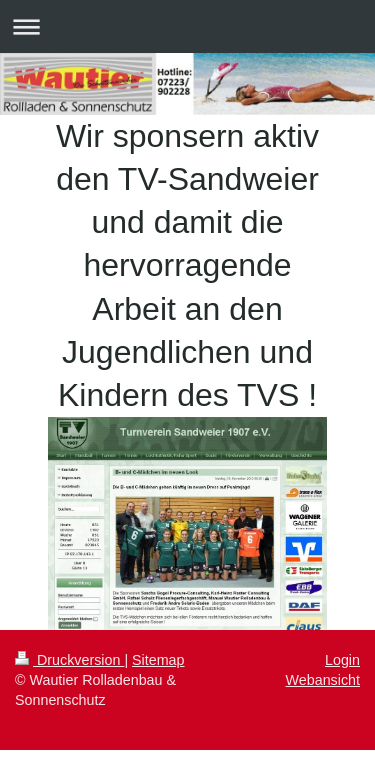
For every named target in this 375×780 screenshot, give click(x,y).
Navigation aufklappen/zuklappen (187, 26)
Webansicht (323, 680)
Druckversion (69, 660)
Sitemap (158, 660)
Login (342, 660)
